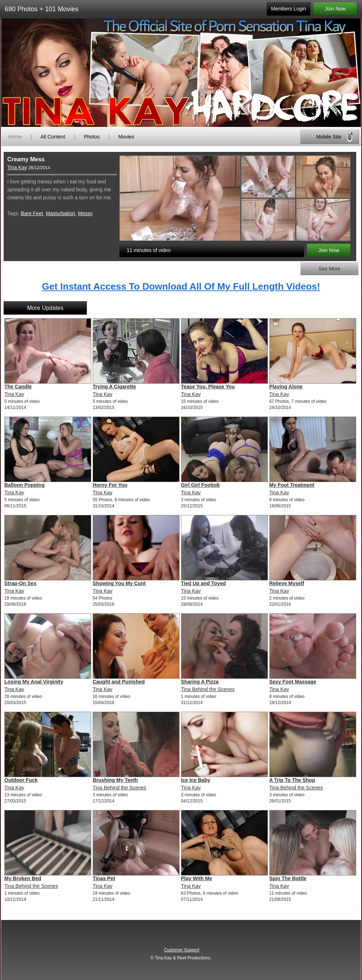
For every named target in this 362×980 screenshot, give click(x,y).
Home (15, 137)
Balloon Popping (24, 485)
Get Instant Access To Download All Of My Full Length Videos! (181, 286)
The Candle (18, 387)
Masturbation (61, 213)
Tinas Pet (104, 878)
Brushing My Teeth (115, 780)
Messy (85, 213)
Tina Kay (17, 167)
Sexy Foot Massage (293, 682)
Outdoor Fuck (21, 780)
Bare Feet (32, 213)
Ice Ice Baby (196, 780)
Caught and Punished (119, 682)
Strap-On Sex (20, 583)
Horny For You (110, 485)
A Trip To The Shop (292, 780)
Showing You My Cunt (119, 583)
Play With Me (197, 878)
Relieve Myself (287, 583)
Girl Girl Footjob (200, 485)
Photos (92, 137)
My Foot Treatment (292, 485)
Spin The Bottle (288, 878)
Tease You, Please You (208, 387)
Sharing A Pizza (200, 682)
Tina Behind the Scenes (208, 689)
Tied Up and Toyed (203, 583)
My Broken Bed (23, 878)
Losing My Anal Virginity (34, 682)
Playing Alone (286, 387)
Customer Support (182, 950)
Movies (126, 137)
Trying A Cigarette (114, 387)
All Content (53, 137)
